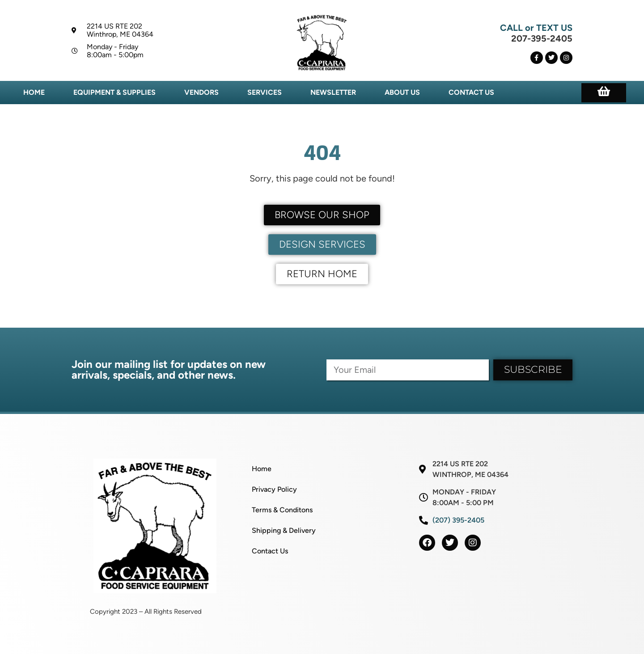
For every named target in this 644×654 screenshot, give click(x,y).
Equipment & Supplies (114, 92)
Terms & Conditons (282, 510)
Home (34, 92)
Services (265, 92)
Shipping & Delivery (284, 530)
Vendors (201, 92)
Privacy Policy (274, 489)
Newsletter (333, 92)
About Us (402, 92)
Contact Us (471, 92)
